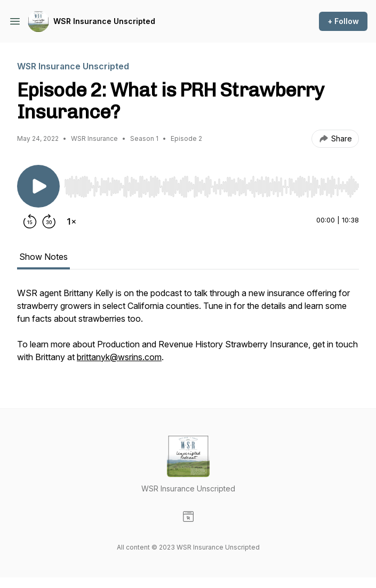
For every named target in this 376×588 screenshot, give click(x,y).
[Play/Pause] (38, 186)
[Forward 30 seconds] (49, 221)
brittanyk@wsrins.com (119, 357)
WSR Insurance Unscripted (104, 21)
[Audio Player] (211, 184)
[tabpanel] (188, 330)
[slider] (211, 187)
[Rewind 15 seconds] (30, 221)
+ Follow (343, 21)
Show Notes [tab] (43, 257)
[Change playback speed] (71, 221)
